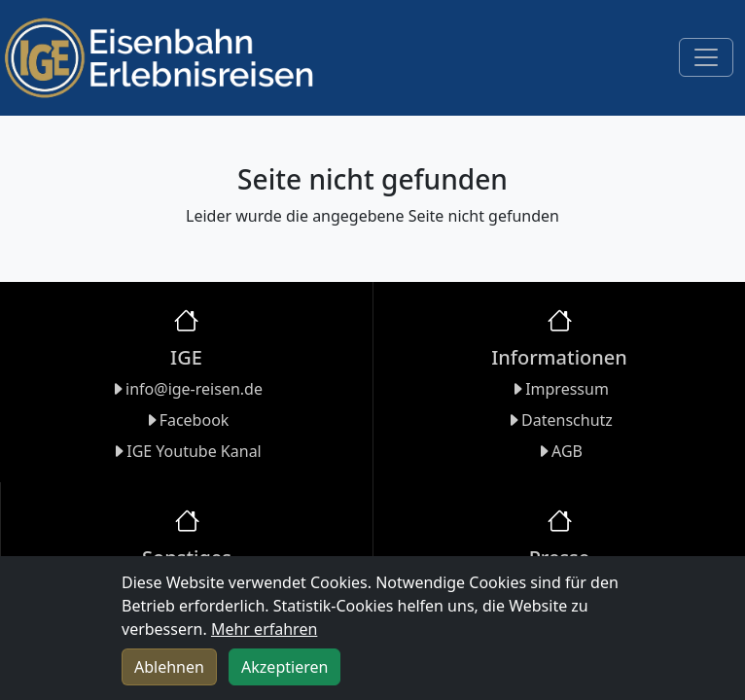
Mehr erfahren (264, 629)
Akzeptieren (284, 667)
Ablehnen (169, 667)
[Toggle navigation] (706, 57)
